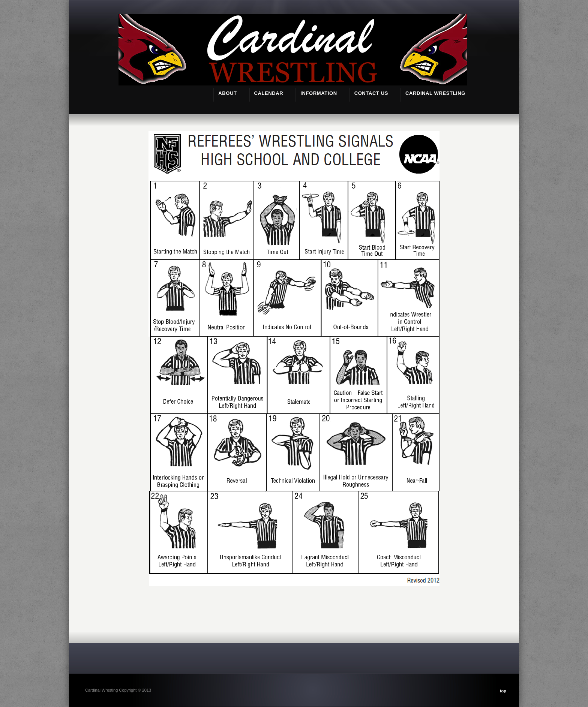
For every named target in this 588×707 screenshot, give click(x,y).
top (503, 691)
